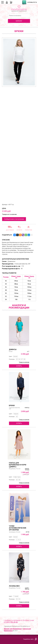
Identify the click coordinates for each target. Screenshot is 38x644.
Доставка (10, 230)
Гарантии (28, 230)
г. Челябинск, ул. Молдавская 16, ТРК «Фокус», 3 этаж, (20, 621)
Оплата (19, 230)
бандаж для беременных (13, 629)
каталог (19, 21)
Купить (19, 366)
